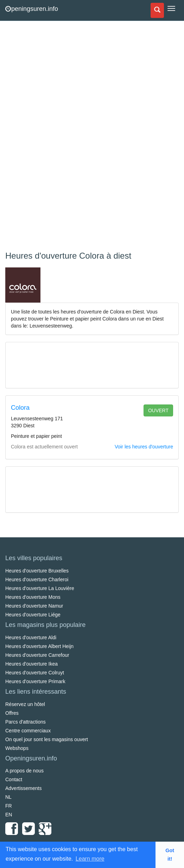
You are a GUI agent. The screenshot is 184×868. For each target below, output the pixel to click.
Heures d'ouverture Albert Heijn (39, 646)
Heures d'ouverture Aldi (31, 637)
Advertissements (23, 788)
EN (9, 815)
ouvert (158, 410)
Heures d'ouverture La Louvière (40, 588)
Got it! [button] (170, 855)
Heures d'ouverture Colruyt (35, 673)
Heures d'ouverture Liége (33, 615)
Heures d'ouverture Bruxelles (37, 571)
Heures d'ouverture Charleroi (37, 579)
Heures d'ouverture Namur (34, 606)
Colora (20, 408)
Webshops (17, 748)
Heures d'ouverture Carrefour (37, 655)
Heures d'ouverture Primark (35, 681)
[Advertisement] (58, 137)
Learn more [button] (90, 859)
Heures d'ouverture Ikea (31, 664)
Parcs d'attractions (26, 722)
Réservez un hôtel (25, 704)
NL (8, 797)
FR (9, 806)
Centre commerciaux (28, 731)
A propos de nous (24, 771)
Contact (14, 779)
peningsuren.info (32, 9)
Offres (12, 713)
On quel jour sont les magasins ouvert (47, 739)
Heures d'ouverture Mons (33, 597)
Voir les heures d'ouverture (144, 447)
